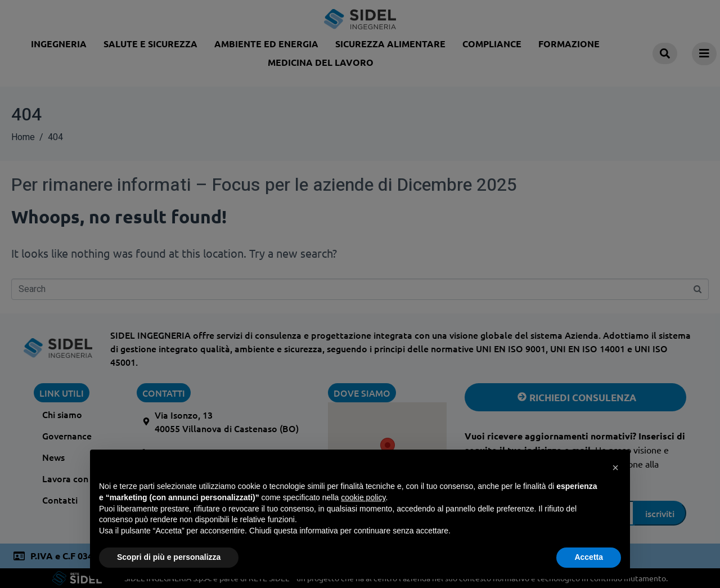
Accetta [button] (589, 557)
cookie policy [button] (363, 497)
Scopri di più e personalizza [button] (169, 557)
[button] (615, 468)
